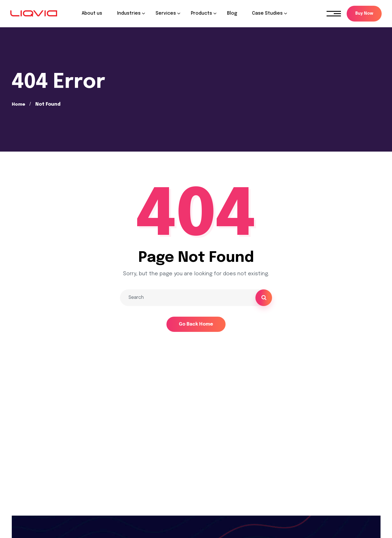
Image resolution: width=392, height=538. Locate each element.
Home (19, 104)
